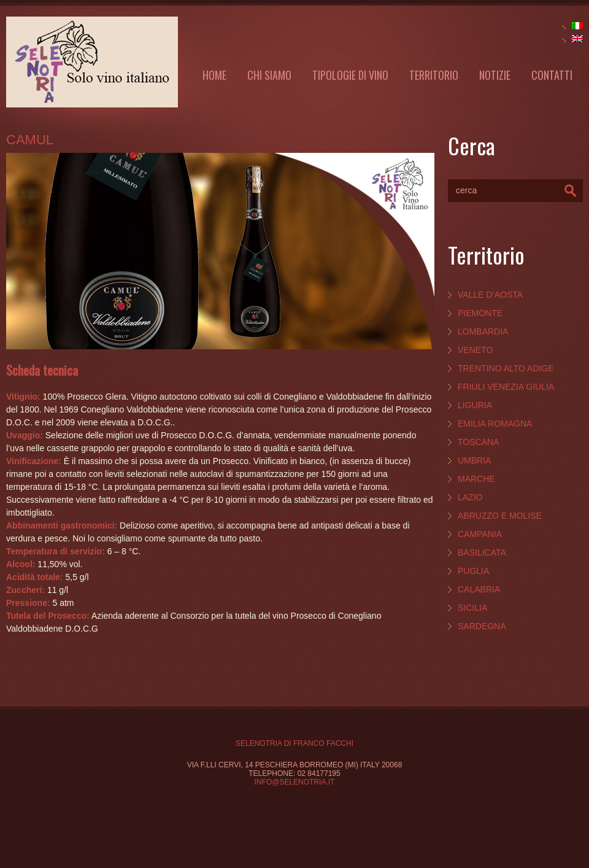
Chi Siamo (269, 75)
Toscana (478, 442)
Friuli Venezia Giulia (506, 387)
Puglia (473, 571)
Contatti (552, 75)
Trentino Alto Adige (506, 368)
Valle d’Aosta (490, 295)
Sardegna (482, 626)
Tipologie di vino (350, 75)
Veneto (475, 350)
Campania (480, 534)
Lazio (470, 497)
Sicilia (472, 608)
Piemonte (480, 313)
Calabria (479, 589)
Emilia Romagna (495, 424)
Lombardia (483, 331)
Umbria (474, 460)
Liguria (475, 405)
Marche (476, 479)
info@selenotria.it (295, 782)
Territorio (434, 75)
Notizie (495, 75)
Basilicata (482, 552)
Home (214, 75)
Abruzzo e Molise (500, 516)
